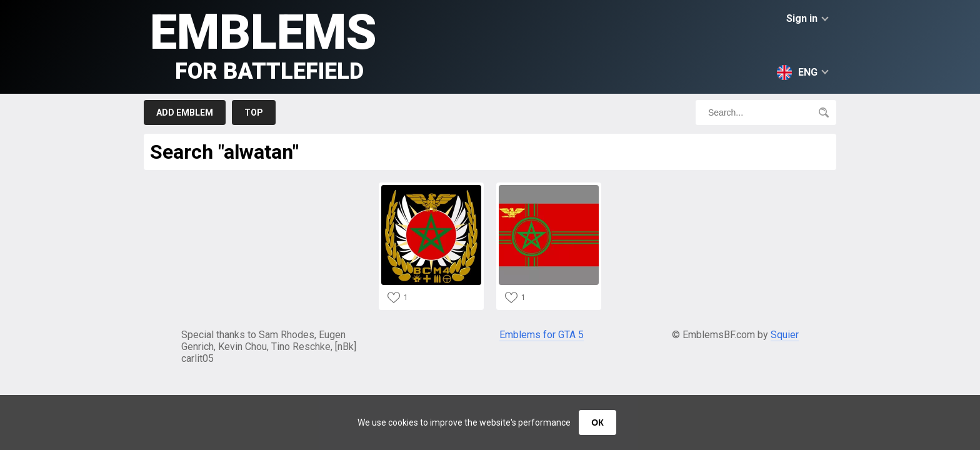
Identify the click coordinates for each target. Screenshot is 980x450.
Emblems (263, 44)
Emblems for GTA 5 (542, 335)
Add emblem (185, 112)
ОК (597, 422)
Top (254, 112)
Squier (785, 335)
